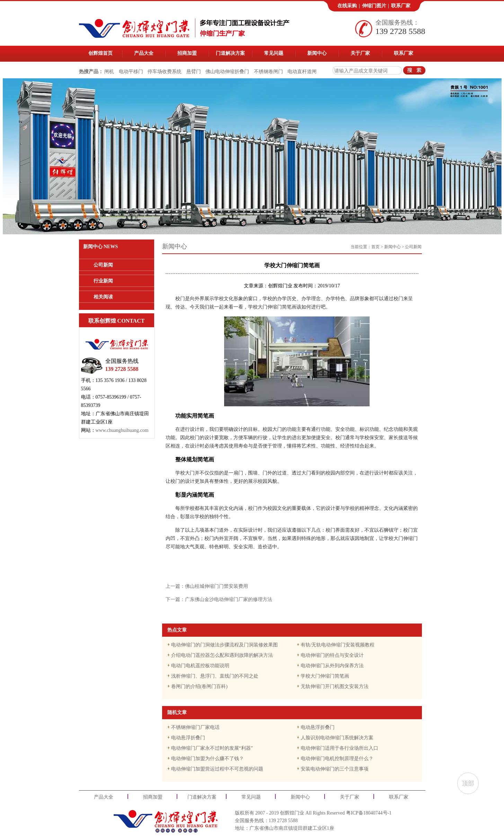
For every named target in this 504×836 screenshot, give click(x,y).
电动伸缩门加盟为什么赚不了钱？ (207, 759)
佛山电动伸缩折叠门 (227, 72)
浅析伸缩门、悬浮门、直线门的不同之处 (215, 676)
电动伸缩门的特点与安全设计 (332, 655)
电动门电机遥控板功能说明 (200, 666)
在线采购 (347, 6)
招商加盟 (187, 53)
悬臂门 (194, 72)
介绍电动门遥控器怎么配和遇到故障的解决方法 (222, 655)
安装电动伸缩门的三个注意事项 (335, 769)
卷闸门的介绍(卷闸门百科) (199, 686)
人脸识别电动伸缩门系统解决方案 (337, 738)
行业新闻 (103, 281)
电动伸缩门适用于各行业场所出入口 (339, 748)
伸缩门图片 (374, 6)
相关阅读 (103, 297)
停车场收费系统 (165, 72)
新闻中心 (317, 53)
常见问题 (274, 53)
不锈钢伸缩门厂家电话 (195, 727)
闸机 (109, 72)
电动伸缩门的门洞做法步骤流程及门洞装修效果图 (224, 645)
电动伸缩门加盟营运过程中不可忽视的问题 (217, 769)
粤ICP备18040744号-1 (369, 813)
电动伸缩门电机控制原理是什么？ (337, 759)
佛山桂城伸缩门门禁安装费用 (216, 586)
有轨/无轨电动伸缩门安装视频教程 (338, 645)
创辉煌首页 (100, 53)
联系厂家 (401, 6)
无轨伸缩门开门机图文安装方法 (335, 686)
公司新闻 (103, 265)
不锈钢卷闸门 (268, 72)
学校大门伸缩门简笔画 (325, 676)
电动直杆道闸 (302, 72)
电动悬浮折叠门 (318, 727)
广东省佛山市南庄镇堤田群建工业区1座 (292, 828)
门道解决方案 (230, 53)
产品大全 (144, 53)
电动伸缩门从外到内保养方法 (332, 666)
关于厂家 (360, 53)
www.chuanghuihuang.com (122, 430)
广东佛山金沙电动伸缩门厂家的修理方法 (229, 599)
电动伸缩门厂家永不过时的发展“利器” (212, 748)
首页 (375, 247)
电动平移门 (131, 72)
